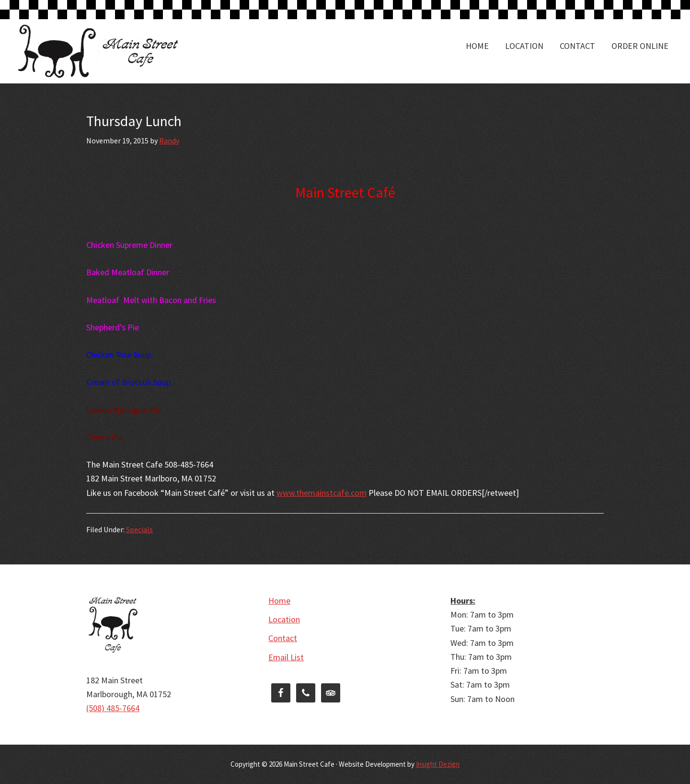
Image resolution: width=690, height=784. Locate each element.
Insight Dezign (438, 764)
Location (284, 619)
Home (279, 601)
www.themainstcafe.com (322, 493)
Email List (286, 657)
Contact (283, 638)
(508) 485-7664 (113, 708)
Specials (139, 529)
